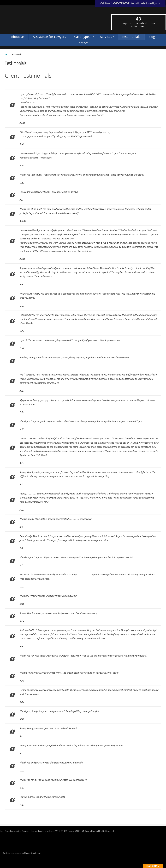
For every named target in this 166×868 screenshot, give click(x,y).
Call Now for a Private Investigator (130, 3)
